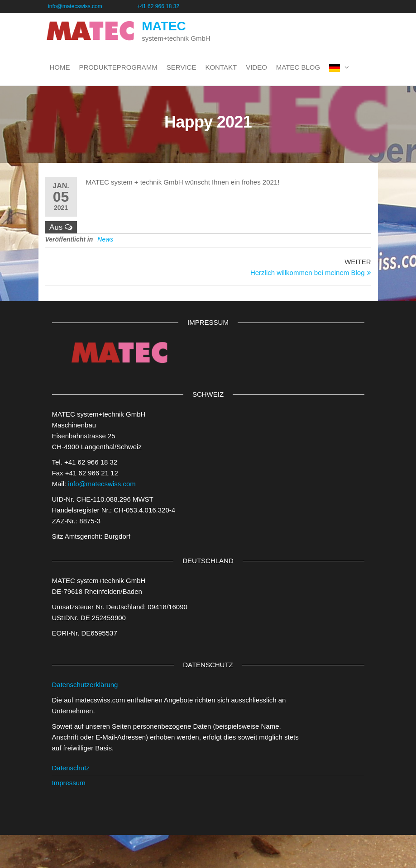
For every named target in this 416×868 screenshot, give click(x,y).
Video (256, 67)
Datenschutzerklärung (85, 685)
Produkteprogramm (118, 67)
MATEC (164, 26)
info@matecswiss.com (91, 6)
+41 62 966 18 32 (158, 6)
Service (182, 67)
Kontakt (221, 67)
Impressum (69, 783)
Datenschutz (71, 768)
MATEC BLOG (298, 67)
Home (60, 67)
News (105, 239)
